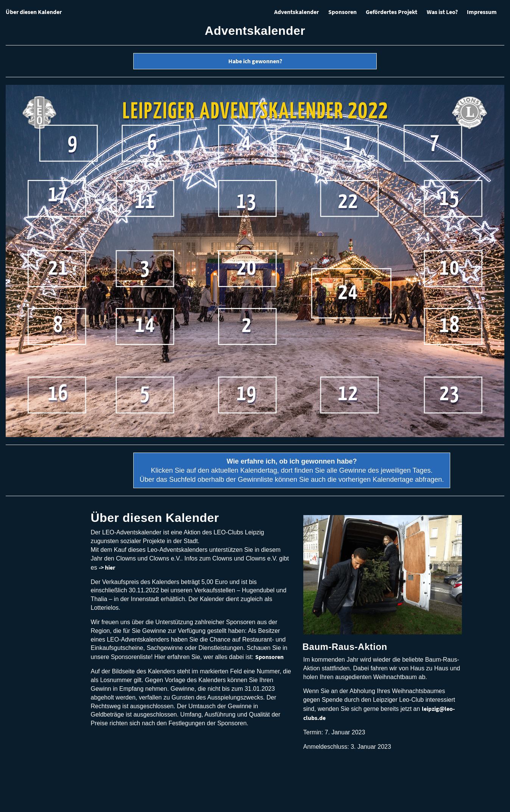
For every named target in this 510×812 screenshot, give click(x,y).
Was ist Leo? (442, 12)
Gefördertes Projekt (391, 12)
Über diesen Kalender (34, 12)
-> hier (107, 567)
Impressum (482, 12)
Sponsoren (342, 12)
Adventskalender (296, 12)
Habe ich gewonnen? (255, 61)
